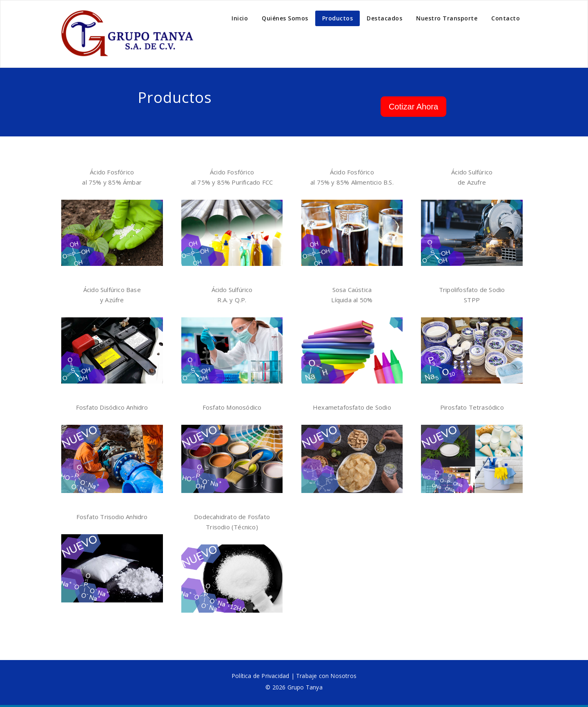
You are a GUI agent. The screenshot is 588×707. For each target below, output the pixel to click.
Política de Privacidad (260, 676)
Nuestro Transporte (447, 18)
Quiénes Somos (285, 18)
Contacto (506, 18)
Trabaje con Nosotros (326, 676)
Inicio (240, 18)
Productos (338, 18)
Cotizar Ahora (413, 107)
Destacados (384, 18)
